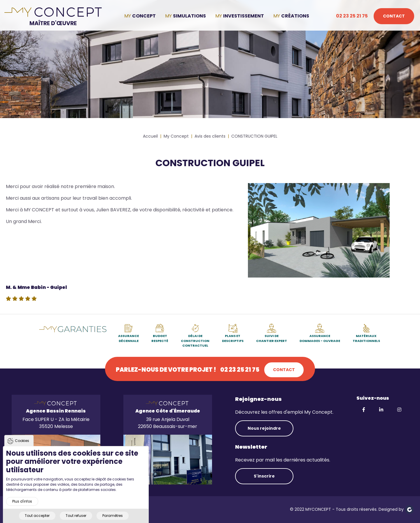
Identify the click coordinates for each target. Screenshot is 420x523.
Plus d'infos (22, 504)
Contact (394, 16)
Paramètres (113, 518)
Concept (144, 16)
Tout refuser (76, 518)
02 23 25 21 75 (352, 16)
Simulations (189, 16)
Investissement (244, 16)
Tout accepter (37, 518)
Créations (295, 16)
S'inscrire (264, 476)
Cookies (22, 444)
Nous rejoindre (264, 428)
